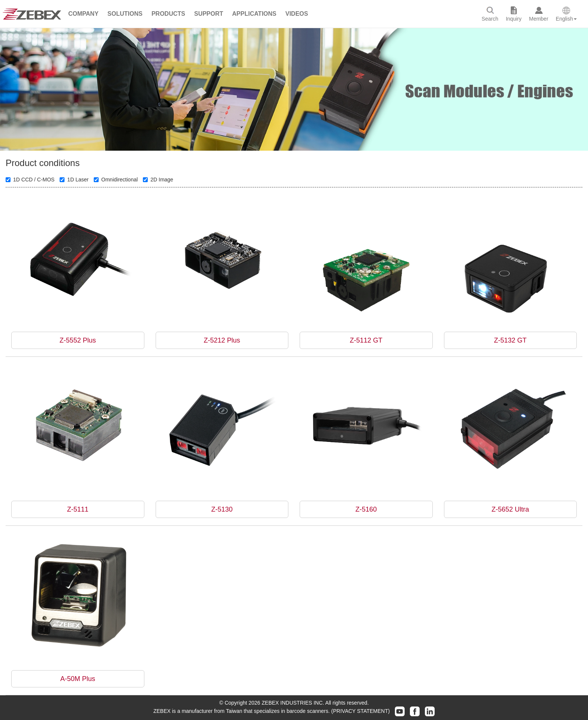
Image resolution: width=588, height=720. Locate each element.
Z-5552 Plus (78, 340)
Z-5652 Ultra (510, 509)
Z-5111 (78, 509)
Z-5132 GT (510, 340)
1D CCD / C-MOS (30, 180)
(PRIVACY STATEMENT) (360, 711)
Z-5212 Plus (222, 340)
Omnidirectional (116, 180)
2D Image (158, 180)
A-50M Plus (78, 679)
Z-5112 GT (366, 340)
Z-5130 (222, 509)
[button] (83, 14)
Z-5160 (366, 509)
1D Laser (74, 180)
